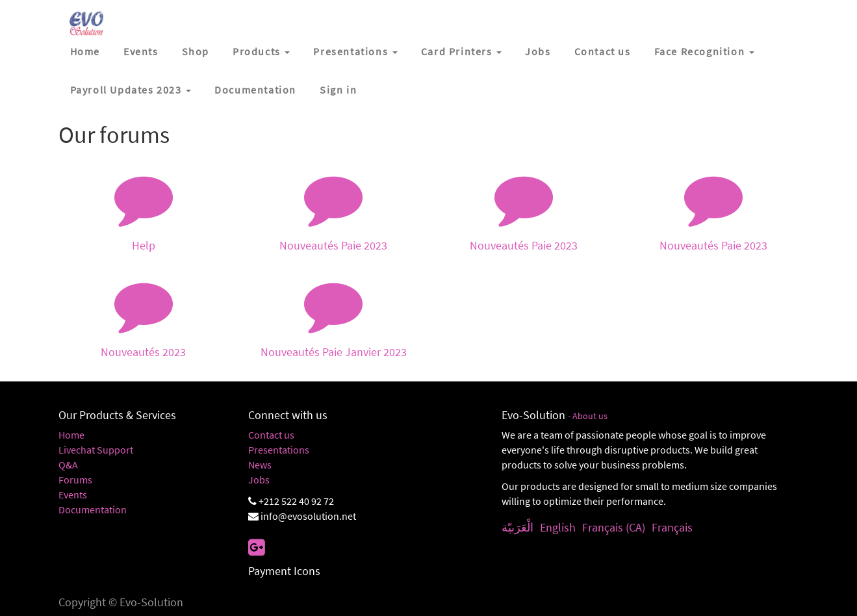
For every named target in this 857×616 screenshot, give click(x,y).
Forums (75, 480)
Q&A (68, 465)
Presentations (279, 450)
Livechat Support (96, 450)
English (558, 527)
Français (672, 527)
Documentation (93, 509)
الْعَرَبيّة (518, 527)
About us (590, 416)
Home (71, 435)
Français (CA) (614, 527)
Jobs (259, 480)
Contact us (271, 435)
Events (73, 494)
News (260, 465)
